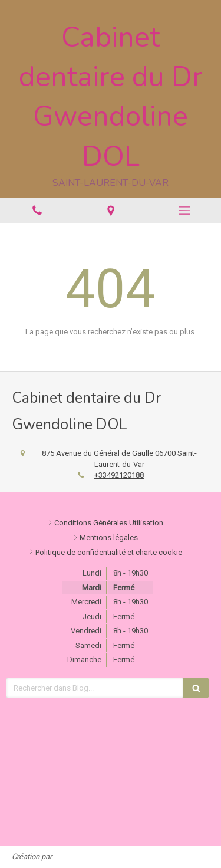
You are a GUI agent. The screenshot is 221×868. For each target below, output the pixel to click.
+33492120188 (119, 475)
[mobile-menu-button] (184, 211)
